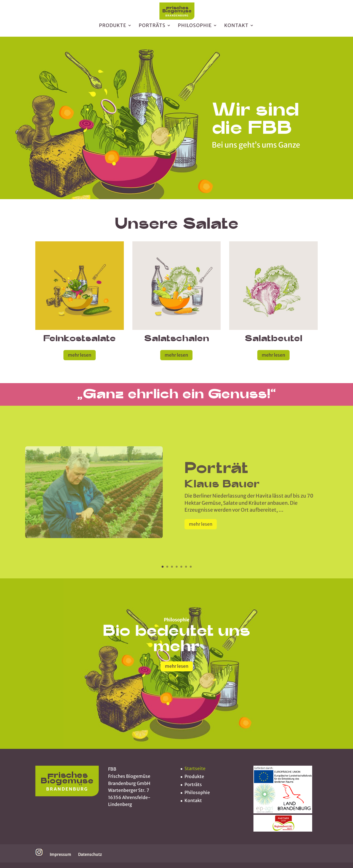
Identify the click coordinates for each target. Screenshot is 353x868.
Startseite (195, 768)
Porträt (216, 479)
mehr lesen (80, 355)
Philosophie (195, 28)
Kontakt (236, 28)
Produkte (113, 28)
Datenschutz (90, 854)
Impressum (60, 854)
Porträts (152, 28)
